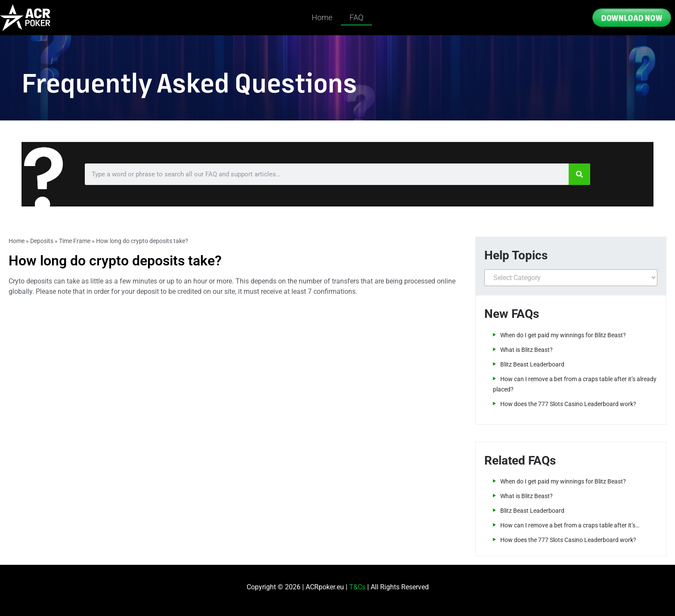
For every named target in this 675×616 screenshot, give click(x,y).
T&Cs (357, 587)
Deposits (42, 241)
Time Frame (75, 241)
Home (322, 17)
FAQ (356, 17)
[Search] (579, 174)
